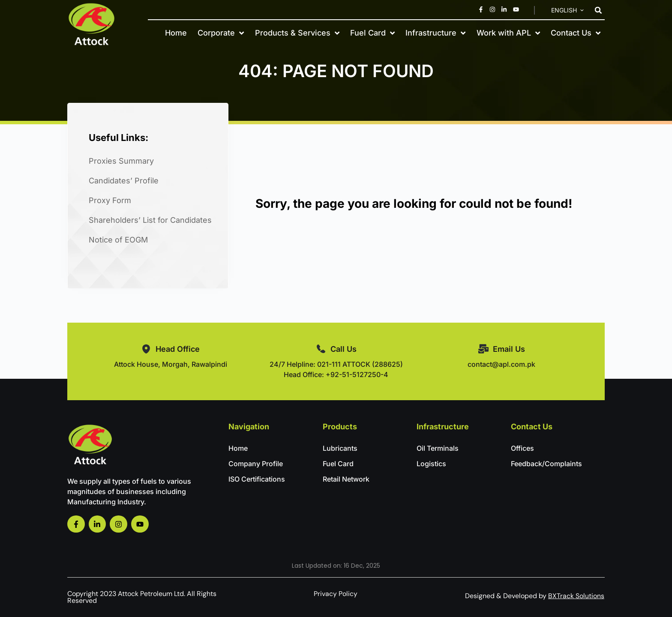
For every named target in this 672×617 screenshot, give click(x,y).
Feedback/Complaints (546, 464)
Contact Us (576, 33)
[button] (598, 10)
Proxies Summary (121, 161)
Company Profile (256, 464)
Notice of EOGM (118, 240)
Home (176, 33)
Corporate (221, 33)
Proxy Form (110, 200)
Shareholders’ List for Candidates (150, 220)
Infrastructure (435, 33)
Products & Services (297, 33)
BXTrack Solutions (576, 596)
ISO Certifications (257, 479)
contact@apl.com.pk (501, 364)
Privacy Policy (336, 594)
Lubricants (340, 448)
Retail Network (346, 479)
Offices (522, 448)
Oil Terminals (438, 448)
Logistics (431, 464)
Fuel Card (372, 33)
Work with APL (508, 33)
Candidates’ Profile (124, 181)
